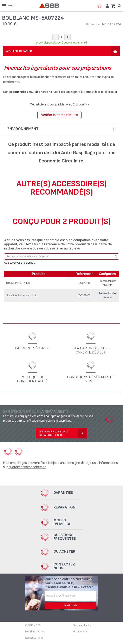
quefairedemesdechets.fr (27, 467)
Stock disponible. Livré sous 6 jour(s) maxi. (61, 43)
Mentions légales (35, 632)
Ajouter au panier (19, 51)
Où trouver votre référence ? (20, 263)
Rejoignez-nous (34, 638)
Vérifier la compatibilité (59, 115)
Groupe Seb (80, 632)
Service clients (82, 625)
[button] (107, 6)
